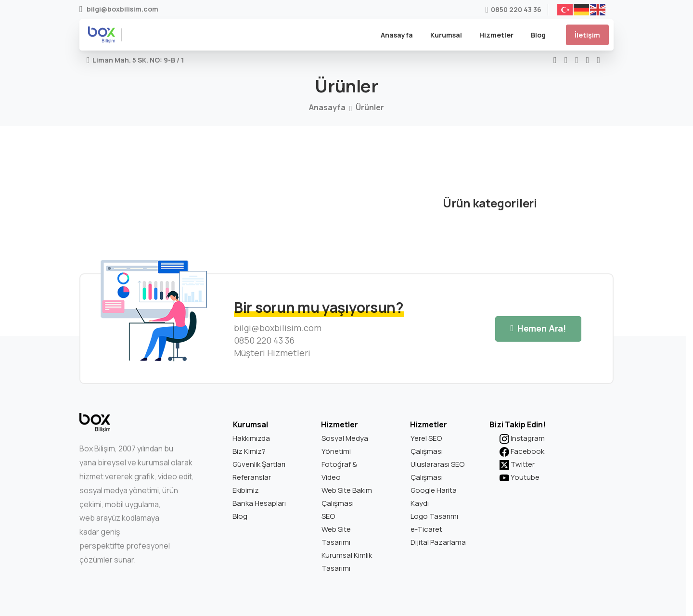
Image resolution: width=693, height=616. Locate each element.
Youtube (520, 477)
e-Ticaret (426, 529)
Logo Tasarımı (434, 516)
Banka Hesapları (259, 503)
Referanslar (252, 477)
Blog (240, 516)
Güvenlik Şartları (259, 464)
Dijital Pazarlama (438, 542)
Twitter (517, 464)
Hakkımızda (251, 438)
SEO (328, 516)
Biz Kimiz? (249, 451)
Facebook (522, 451)
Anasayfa (327, 107)
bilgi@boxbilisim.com (119, 10)
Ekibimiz (246, 490)
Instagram (522, 438)
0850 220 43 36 (513, 10)
